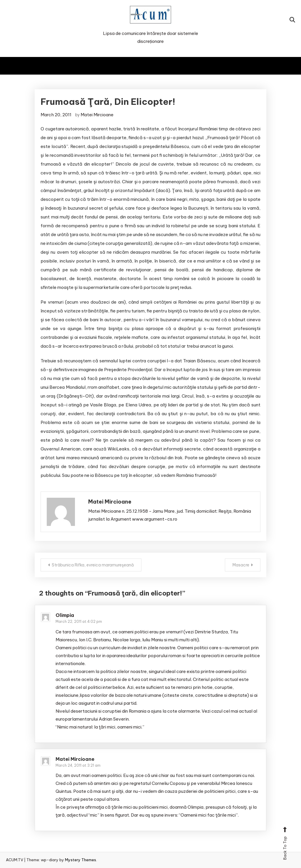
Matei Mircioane (97, 115)
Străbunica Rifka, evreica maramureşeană (93, 565)
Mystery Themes (81, 860)
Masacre (241, 565)
